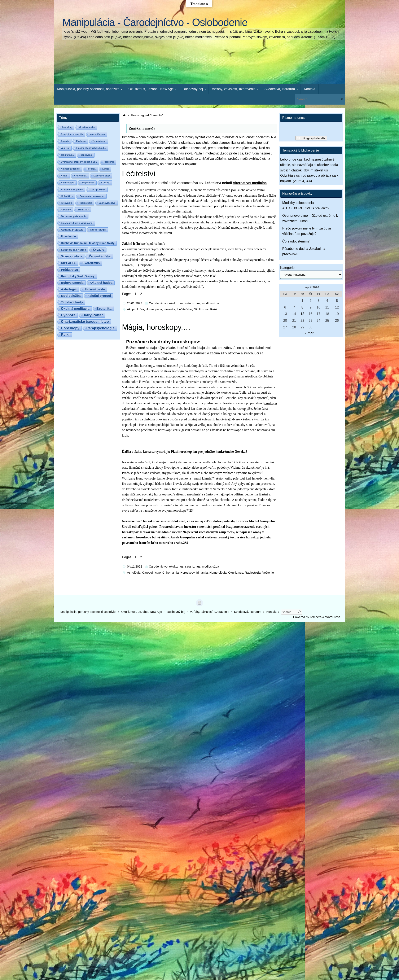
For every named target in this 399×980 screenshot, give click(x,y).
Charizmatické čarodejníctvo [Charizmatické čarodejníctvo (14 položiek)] (85, 322)
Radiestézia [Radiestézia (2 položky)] (85, 203)
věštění (133, 260)
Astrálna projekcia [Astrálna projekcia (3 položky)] (72, 230)
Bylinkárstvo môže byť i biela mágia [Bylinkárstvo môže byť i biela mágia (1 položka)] (79, 162)
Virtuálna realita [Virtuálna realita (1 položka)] (87, 127)
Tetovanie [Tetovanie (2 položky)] (66, 203)
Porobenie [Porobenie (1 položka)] (109, 162)
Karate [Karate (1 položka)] (106, 169)
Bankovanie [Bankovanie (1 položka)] (86, 155)
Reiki (214, 309)
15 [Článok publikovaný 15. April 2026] (302, 314)
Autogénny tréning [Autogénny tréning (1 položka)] (70, 169)
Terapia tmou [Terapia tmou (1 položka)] (99, 141)
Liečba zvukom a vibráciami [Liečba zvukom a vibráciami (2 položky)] (77, 223)
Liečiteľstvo (184, 309)
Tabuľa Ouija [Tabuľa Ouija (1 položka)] (67, 155)
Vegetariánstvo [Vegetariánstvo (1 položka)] (97, 134)
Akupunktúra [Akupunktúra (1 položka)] (88, 183)
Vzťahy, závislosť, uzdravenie (209, 612)
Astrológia (134, 573)
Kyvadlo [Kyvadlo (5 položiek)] (98, 250)
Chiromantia (171, 573)
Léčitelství (139, 174)
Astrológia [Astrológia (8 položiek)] (69, 289)
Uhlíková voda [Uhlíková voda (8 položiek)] (94, 289)
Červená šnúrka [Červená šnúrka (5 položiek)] (100, 256)
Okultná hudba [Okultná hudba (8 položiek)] (101, 283)
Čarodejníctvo (151, 573)
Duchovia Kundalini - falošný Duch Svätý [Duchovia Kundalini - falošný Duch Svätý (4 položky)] (88, 243)
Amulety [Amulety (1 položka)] (65, 141)
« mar (309, 333)
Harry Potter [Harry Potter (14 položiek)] (93, 315)
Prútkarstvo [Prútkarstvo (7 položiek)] (69, 270)
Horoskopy (188, 573)
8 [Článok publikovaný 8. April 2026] (302, 307)
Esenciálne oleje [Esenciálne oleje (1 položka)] (102, 176)
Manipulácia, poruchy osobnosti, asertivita (89, 612)
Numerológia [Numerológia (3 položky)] (98, 230)
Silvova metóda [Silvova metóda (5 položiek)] (72, 256)
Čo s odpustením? (296, 241)
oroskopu (271, 403)
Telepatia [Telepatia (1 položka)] (91, 169)
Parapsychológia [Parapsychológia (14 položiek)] (100, 328)
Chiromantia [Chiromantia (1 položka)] (80, 176)
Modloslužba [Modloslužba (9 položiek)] (71, 296)
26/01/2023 (135, 303)
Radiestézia (253, 573)
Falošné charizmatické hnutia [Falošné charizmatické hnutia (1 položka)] (91, 148)
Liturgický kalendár (314, 138)
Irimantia (169, 309)
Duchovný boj (176, 612)
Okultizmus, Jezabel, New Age (142, 612)
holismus (267, 222)
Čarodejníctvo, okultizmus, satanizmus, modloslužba (184, 303)
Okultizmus (201, 309)
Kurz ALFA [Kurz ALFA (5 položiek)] (68, 263)
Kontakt (271, 612)
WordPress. (333, 617)
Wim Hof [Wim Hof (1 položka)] (65, 148)
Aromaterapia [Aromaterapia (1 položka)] (68, 183)
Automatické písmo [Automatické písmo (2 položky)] (72, 189)
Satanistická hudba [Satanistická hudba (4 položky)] (73, 250)
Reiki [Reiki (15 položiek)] (65, 335)
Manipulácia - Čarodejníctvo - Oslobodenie (155, 23)
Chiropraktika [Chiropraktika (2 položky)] (98, 189)
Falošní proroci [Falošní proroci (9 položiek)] (99, 296)
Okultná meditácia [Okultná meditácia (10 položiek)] (75, 309)
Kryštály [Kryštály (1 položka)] (105, 183)
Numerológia (218, 573)
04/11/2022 (135, 566)
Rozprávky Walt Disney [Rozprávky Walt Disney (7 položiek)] (78, 276)
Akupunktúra (135, 309)
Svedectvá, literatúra (248, 612)
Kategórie (287, 268)
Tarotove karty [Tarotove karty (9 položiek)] (72, 302)
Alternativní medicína (250, 183)
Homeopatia (154, 309)
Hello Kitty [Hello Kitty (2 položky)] (67, 196)
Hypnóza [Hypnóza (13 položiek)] (68, 315)
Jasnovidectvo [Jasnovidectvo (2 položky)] (107, 203)
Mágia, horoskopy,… (156, 327)
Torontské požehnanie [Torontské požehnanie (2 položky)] (74, 216)
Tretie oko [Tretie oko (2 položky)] (83, 210)
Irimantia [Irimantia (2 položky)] (66, 210)
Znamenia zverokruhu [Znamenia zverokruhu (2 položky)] (92, 196)
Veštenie (268, 573)
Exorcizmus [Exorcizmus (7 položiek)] (91, 263)
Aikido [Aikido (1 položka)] (64, 176)
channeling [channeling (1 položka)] (67, 127)
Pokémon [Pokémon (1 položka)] (81, 141)
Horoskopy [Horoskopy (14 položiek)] (70, 328)
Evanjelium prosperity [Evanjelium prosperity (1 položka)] (72, 134)
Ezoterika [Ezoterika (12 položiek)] (104, 309)
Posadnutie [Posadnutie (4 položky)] (68, 236)
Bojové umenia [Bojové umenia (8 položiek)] (72, 283)
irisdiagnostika (253, 260)
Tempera (316, 617)
